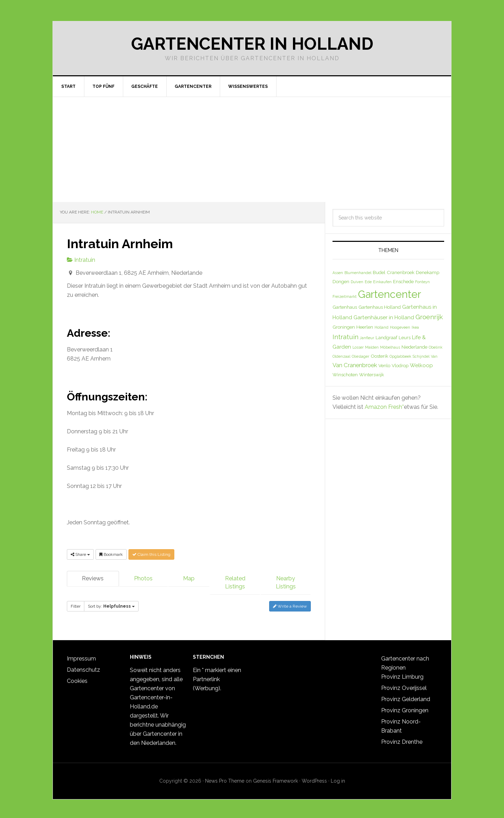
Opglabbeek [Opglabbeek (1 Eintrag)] (400, 356)
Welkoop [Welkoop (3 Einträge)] (421, 365)
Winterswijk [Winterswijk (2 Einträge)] (372, 375)
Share (80, 554)
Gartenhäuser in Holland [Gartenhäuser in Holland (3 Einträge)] (384, 317)
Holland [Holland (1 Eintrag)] (381, 327)
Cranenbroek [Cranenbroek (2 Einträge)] (401, 272)
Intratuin (81, 260)
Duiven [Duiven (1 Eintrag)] (357, 282)
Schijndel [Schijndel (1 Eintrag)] (421, 356)
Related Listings (235, 582)
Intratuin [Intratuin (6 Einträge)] (345, 337)
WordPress (314, 778)
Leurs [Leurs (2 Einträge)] (405, 337)
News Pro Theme (225, 778)
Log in (338, 778)
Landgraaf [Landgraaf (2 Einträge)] (386, 337)
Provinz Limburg (402, 674)
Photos (143, 578)
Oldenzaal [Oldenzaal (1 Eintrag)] (341, 356)
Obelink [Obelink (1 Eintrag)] (436, 347)
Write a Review (290, 606)
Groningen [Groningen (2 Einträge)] (344, 327)
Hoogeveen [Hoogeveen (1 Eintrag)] (400, 327)
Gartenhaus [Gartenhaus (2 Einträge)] (345, 307)
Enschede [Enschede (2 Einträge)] (403, 281)
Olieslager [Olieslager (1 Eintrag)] (360, 356)
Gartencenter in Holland (252, 44)
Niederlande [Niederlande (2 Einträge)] (414, 347)
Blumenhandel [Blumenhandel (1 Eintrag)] (358, 273)
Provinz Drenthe (402, 739)
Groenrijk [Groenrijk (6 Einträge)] (429, 317)
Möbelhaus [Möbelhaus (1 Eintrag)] (390, 347)
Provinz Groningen (405, 708)
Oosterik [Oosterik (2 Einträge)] (379, 356)
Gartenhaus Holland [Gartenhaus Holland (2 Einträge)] (380, 307)
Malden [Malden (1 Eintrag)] (372, 347)
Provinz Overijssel (404, 686)
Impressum (81, 656)
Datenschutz (83, 667)
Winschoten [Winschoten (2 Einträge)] (345, 375)
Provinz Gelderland (406, 697)
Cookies (77, 679)
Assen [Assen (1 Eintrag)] (338, 273)
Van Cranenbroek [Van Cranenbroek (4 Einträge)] (355, 365)
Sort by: (111, 606)
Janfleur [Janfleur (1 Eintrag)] (367, 338)
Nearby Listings (286, 582)
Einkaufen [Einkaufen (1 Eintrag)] (382, 282)
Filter (76, 606)
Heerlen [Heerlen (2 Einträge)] (365, 327)
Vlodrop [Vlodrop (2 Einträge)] (400, 365)
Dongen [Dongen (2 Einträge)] (341, 281)
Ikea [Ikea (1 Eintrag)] (415, 327)
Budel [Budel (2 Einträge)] (379, 272)
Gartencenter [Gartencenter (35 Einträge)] (390, 294)
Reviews (93, 578)
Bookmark (111, 554)
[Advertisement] (252, 149)
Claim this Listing (151, 554)
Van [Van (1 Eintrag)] (434, 356)
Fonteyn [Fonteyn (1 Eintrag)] (422, 282)
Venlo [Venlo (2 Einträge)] (384, 365)
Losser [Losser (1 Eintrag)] (358, 347)
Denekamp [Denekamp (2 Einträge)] (428, 272)
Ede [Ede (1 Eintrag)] (368, 282)
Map (189, 578)
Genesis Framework (275, 778)
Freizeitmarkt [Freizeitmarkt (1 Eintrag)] (345, 296)
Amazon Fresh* (384, 407)
